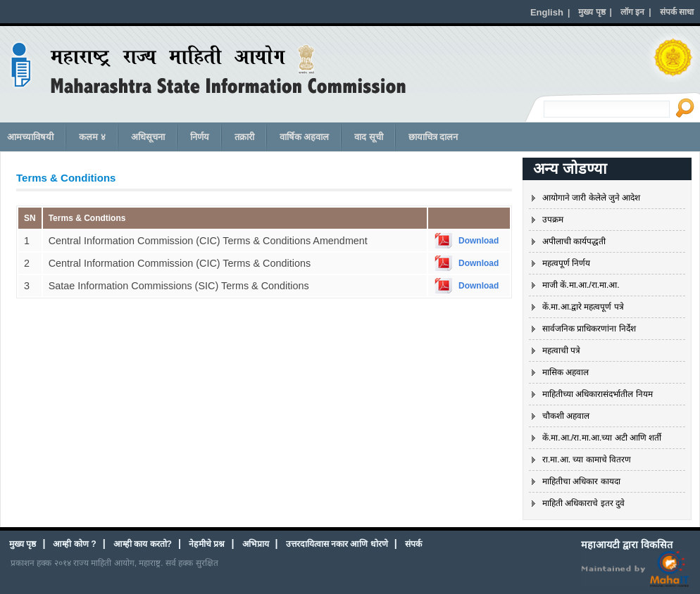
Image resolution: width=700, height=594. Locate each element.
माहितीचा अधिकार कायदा (581, 481)
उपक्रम (553, 220)
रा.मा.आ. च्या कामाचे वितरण (587, 460)
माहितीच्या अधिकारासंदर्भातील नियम (598, 394)
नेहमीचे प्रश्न (207, 544)
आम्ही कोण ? (74, 544)
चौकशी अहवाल (566, 416)
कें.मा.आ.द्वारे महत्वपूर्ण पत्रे (583, 307)
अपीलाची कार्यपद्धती (574, 241)
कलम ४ (92, 137)
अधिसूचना (148, 137)
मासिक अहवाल (565, 372)
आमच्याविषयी (30, 137)
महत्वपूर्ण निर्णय (566, 263)
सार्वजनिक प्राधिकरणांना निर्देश (589, 329)
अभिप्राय (256, 544)
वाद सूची (369, 137)
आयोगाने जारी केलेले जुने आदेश (591, 198)
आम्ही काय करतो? (143, 544)
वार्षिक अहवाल (305, 137)
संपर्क (413, 544)
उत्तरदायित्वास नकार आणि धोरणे (337, 544)
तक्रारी (244, 137)
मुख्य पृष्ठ (23, 544)
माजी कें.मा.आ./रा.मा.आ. (581, 285)
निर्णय (200, 137)
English (547, 12)
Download (479, 241)
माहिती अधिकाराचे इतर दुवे (583, 503)
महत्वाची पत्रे (561, 350)
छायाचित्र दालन (433, 137)
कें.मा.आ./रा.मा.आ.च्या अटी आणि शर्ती (602, 438)
